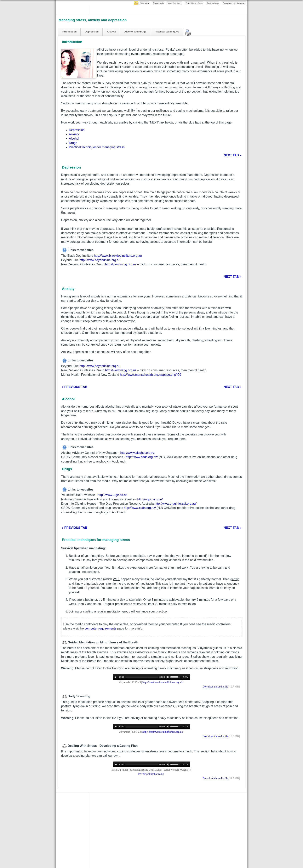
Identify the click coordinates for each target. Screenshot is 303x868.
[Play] (116, 677)
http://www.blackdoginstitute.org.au (118, 256)
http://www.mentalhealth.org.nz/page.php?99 (151, 375)
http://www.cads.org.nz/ (142, 457)
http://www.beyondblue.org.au (100, 260)
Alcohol (74, 138)
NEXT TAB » (232, 155)
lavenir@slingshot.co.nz (151, 774)
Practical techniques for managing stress (97, 147)
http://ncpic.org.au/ (150, 499)
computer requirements (101, 628)
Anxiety (74, 134)
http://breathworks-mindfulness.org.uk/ (163, 682)
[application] (152, 677)
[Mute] (168, 677)
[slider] (142, 677)
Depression (77, 130)
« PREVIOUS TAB (75, 387)
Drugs (73, 143)
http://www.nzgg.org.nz (121, 264)
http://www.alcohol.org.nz (137, 453)
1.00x (186, 677)
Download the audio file (215, 687)
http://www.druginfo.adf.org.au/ (176, 504)
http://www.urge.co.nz (112, 495)
